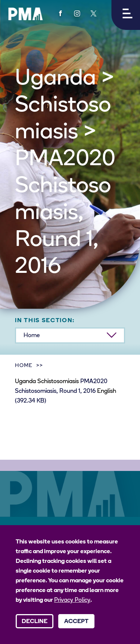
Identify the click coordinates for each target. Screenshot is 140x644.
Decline (35, 622)
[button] (126, 15)
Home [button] (32, 336)
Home (24, 366)
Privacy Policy (72, 600)
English (107, 391)
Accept (76, 622)
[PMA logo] (25, 14)
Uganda (25, 382)
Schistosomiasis (58, 382)
